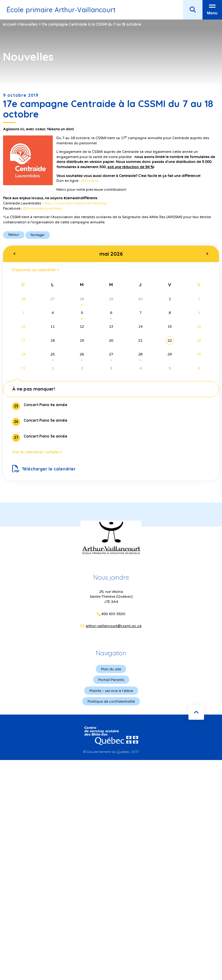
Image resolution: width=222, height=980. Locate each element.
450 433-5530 (113, 614)
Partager (38, 235)
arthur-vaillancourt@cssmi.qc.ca (114, 626)
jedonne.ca (90, 180)
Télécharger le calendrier (44, 469)
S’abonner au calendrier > (36, 270)
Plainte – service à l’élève (111, 691)
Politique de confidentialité (111, 701)
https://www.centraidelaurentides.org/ (76, 203)
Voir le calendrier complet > (37, 452)
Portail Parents (111, 680)
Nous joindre (111, 577)
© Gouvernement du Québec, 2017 (111, 752)
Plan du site (111, 669)
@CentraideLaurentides (43, 208)
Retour (14, 235)
